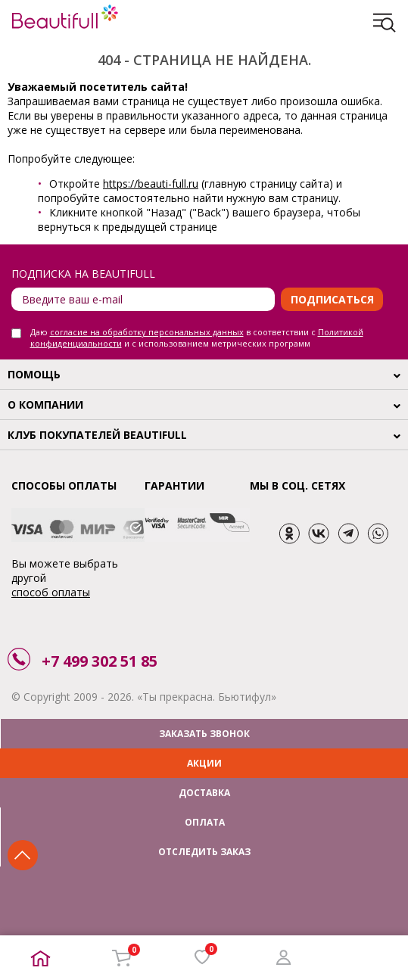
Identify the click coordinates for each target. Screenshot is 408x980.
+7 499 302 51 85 (100, 661)
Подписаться (332, 299)
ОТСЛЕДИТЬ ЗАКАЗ (204, 852)
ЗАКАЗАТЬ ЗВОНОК (204, 734)
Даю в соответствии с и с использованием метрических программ (197, 338)
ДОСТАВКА (204, 793)
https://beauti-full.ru (151, 184)
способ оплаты (51, 592)
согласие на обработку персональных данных (147, 332)
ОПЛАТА (205, 822)
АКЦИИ (204, 763)
